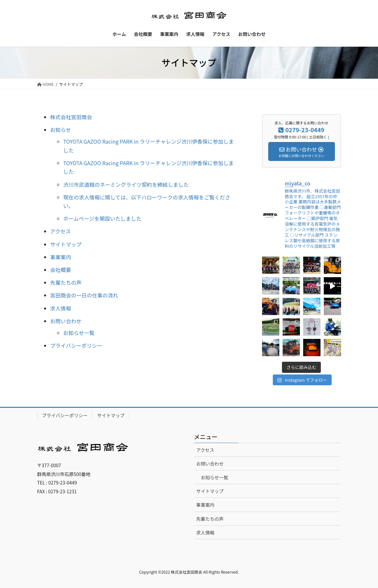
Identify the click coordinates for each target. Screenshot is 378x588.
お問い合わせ (66, 321)
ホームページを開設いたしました (102, 218)
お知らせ (61, 130)
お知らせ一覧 (79, 333)
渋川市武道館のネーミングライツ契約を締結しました (126, 184)
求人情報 (61, 308)
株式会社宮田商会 (71, 117)
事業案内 (61, 257)
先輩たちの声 (66, 282)
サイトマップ (66, 244)
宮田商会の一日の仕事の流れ (84, 295)
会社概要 (61, 270)
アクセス (61, 231)
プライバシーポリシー (76, 345)
